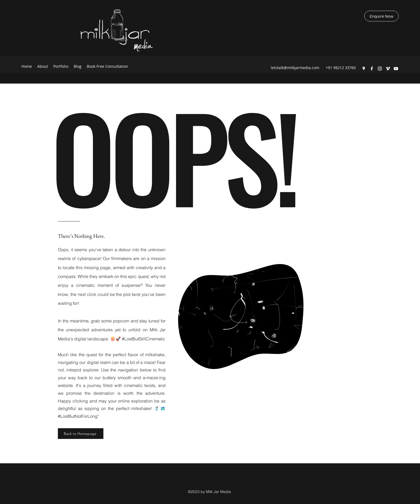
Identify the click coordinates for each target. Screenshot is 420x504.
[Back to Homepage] (81, 434)
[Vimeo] (388, 69)
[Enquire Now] (381, 16)
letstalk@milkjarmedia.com (295, 68)
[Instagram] (380, 69)
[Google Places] (364, 69)
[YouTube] (396, 69)
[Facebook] (372, 69)
